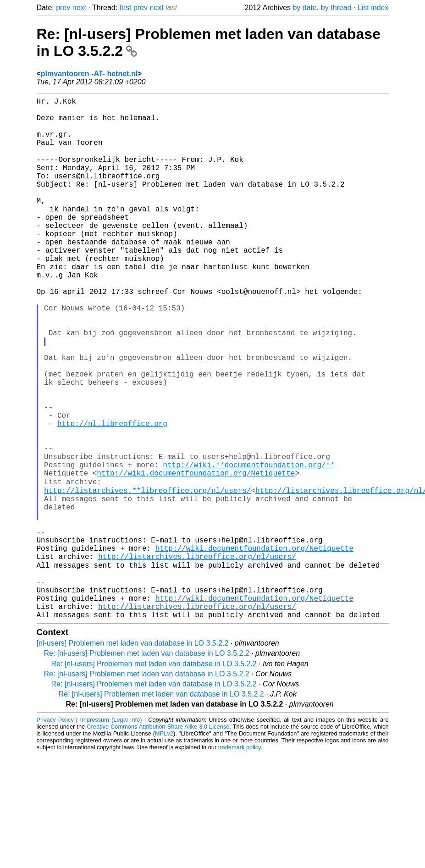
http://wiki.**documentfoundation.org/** (248, 547)
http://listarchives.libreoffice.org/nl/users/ (197, 658)
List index (373, 8)
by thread (336, 8)
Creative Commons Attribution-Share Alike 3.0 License (158, 840)
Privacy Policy (55, 833)
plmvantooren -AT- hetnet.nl (89, 74)
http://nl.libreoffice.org (112, 496)
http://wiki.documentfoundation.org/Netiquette (196, 557)
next (79, 8)
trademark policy (240, 861)
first (126, 8)
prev (63, 8)
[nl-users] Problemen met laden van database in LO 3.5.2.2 (133, 757)
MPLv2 (164, 847)
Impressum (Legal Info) (111, 833)
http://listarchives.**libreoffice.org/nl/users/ (147, 577)
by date (304, 8)
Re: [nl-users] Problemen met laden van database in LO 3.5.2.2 (147, 767)
